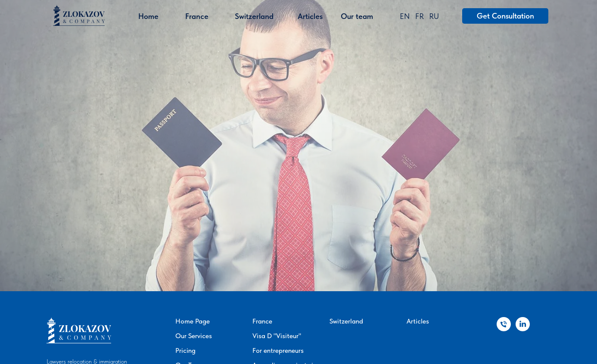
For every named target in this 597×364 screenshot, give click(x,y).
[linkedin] (523, 329)
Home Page (193, 321)
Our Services (194, 336)
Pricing (185, 350)
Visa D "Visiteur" (277, 336)
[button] (505, 16)
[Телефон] (504, 329)
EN (405, 16)
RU (434, 16)
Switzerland (346, 321)
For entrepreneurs (278, 350)
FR (420, 16)
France (262, 321)
